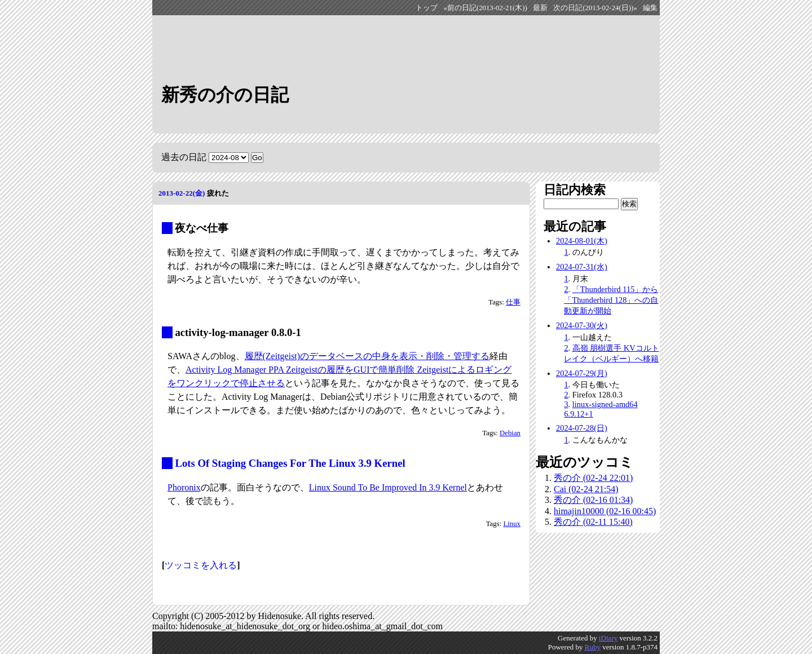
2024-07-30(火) (582, 325)
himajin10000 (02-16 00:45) (605, 511)
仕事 (513, 302)
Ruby (593, 647)
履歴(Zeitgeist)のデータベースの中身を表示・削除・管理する (367, 356)
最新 (540, 8)
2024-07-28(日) (582, 428)
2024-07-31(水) (582, 267)
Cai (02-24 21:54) (586, 489)
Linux (512, 524)
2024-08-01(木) (582, 241)
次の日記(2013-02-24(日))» (595, 8)
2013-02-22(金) (182, 193)
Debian (510, 433)
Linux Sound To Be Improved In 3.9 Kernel (388, 487)
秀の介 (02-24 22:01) (593, 478)
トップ (427, 8)
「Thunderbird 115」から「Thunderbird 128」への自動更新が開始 (611, 300)
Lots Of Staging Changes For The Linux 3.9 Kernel (290, 463)
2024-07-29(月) (582, 373)
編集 (650, 8)
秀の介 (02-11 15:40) (593, 522)
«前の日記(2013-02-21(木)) (486, 8)
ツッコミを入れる (201, 565)
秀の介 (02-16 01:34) (593, 500)
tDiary (608, 638)
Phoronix (184, 487)
